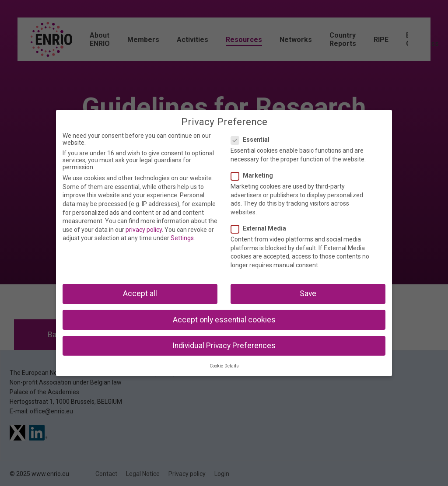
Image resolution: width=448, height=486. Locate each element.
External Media (261, 228)
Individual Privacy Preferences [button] (224, 346)
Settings (182, 238)
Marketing (255, 175)
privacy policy (144, 230)
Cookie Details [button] (224, 366)
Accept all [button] (140, 294)
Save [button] (308, 294)
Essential (253, 140)
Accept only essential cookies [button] (224, 320)
